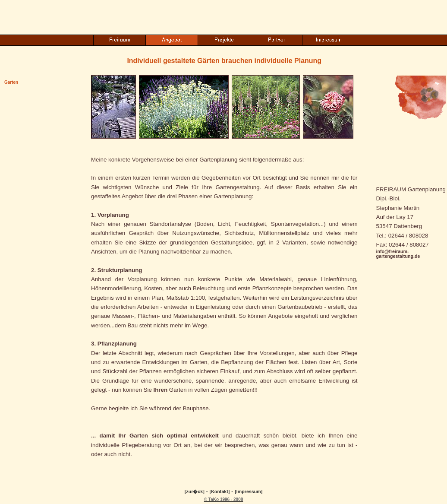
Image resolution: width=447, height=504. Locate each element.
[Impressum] (249, 491)
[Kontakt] (220, 491)
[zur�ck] (195, 491)
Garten (11, 82)
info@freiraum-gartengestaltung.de (398, 254)
